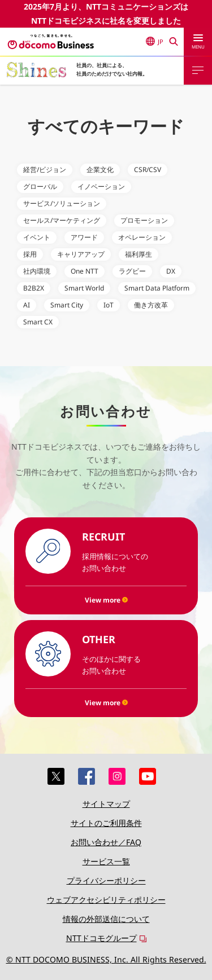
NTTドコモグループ (101, 938)
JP (155, 41)
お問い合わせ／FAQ (106, 842)
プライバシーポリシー (106, 880)
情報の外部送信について (106, 919)
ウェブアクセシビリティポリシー (106, 900)
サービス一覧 (106, 861)
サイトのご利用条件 (106, 823)
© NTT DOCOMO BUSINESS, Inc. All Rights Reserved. (106, 959)
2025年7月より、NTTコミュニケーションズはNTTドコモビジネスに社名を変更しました (106, 14)
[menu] (198, 42)
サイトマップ (106, 804)
